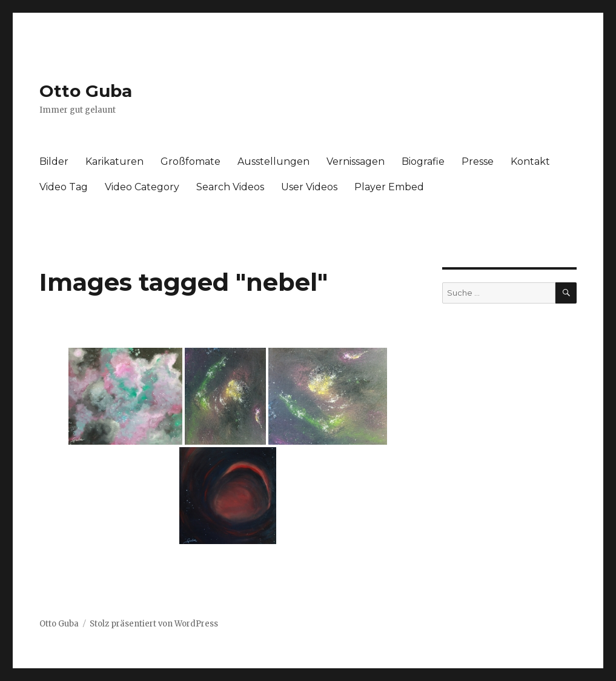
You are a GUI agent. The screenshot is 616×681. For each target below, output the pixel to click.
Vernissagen (356, 161)
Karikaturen (114, 161)
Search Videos (230, 187)
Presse (478, 161)
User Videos (309, 187)
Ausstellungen (273, 161)
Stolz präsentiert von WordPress (154, 624)
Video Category (142, 187)
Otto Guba (86, 91)
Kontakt (530, 161)
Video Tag (64, 187)
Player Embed (389, 187)
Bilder (54, 161)
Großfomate (190, 161)
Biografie (423, 161)
